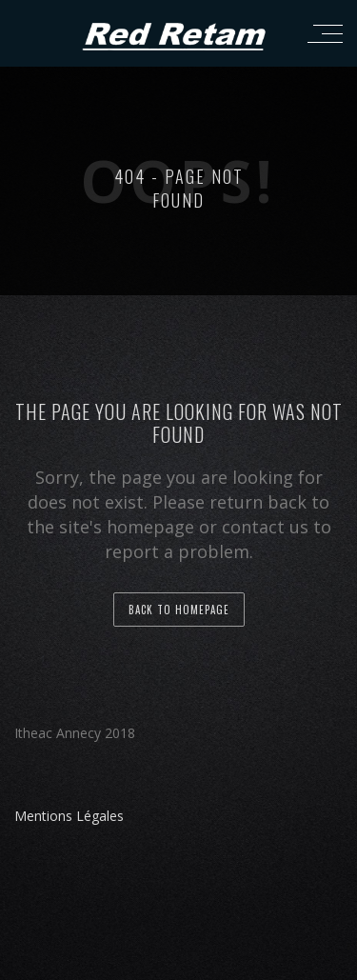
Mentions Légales (69, 816)
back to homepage (179, 610)
